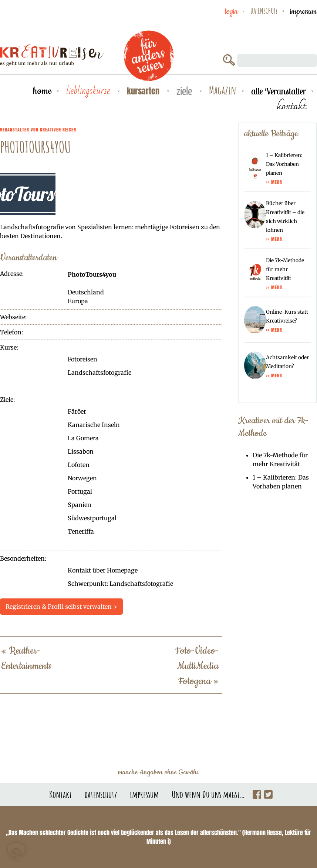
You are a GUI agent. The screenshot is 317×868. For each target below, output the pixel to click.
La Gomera (83, 438)
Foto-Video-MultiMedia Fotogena (197, 666)
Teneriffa (81, 531)
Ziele (185, 92)
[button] (16, 852)
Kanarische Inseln (94, 425)
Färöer (77, 411)
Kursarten (144, 91)
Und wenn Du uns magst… (208, 794)
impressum (303, 11)
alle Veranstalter (279, 91)
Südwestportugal (92, 518)
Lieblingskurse (89, 91)
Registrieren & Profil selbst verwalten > (61, 607)
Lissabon (81, 451)
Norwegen (82, 478)
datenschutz (264, 11)
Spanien (80, 505)
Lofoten (79, 465)
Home (42, 91)
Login (231, 11)
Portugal (80, 491)
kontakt (291, 106)
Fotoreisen (82, 359)
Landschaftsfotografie (100, 373)
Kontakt (60, 794)
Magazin (223, 91)
